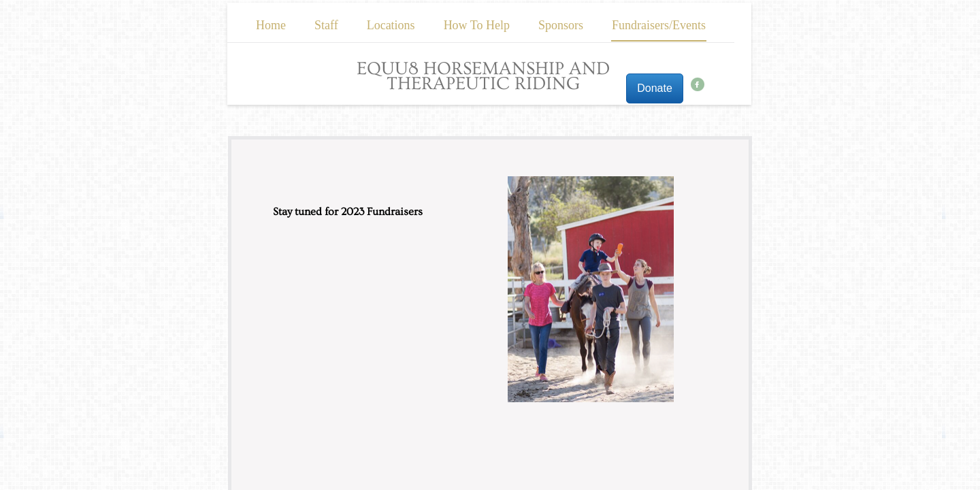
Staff (326, 25)
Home (271, 25)
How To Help (477, 25)
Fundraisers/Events (659, 25)
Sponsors (561, 25)
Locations (391, 25)
